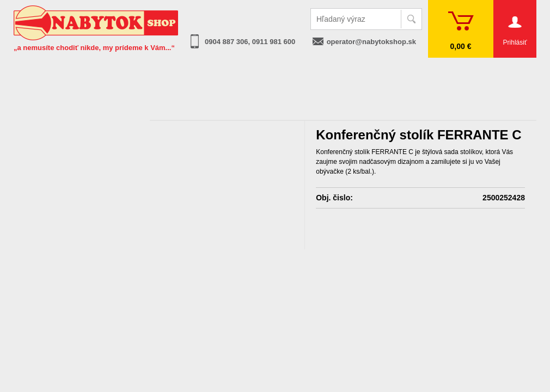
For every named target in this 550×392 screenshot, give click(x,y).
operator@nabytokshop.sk (371, 42)
